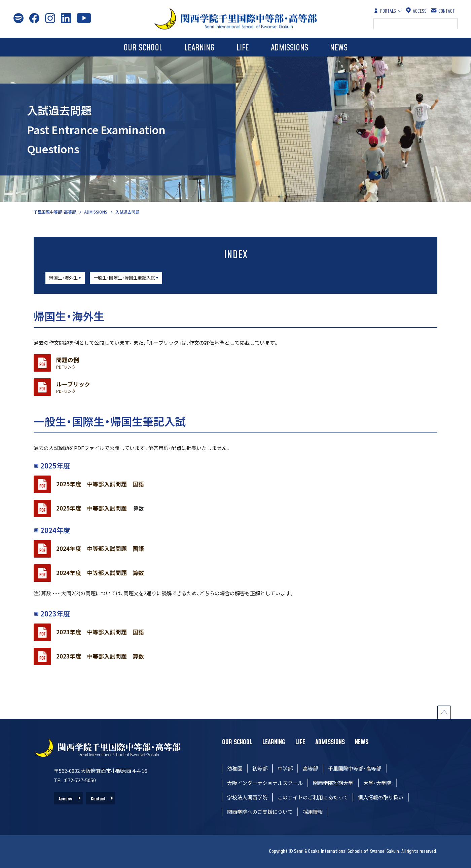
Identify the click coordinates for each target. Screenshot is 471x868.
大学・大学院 (377, 783)
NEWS (339, 48)
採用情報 (313, 812)
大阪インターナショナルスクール (265, 783)
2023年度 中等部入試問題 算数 (100, 656)
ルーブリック (73, 387)
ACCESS (416, 11)
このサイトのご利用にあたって (313, 797)
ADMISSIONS (289, 48)
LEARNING (200, 48)
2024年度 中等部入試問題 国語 (100, 549)
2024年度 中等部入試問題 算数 (100, 573)
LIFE (243, 48)
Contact (98, 799)
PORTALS (385, 11)
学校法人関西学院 (247, 797)
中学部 (285, 768)
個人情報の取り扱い (381, 797)
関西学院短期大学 (333, 783)
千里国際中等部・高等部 (55, 212)
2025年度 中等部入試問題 (94, 508)
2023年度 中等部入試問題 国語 (100, 632)
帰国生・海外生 (63, 278)
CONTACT (443, 11)
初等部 (260, 768)
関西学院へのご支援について (260, 812)
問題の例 (68, 363)
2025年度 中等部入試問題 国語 (100, 484)
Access (65, 799)
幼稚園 (235, 768)
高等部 (310, 768)
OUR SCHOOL (143, 48)
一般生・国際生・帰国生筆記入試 (124, 278)
